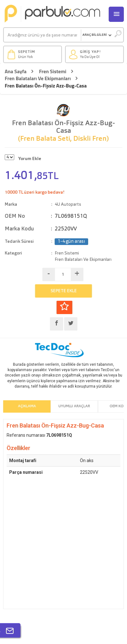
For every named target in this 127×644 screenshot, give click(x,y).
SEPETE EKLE (64, 291)
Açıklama (27, 406)
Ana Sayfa (16, 71)
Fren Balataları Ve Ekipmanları (38, 78)
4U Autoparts (68, 204)
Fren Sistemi (53, 71)
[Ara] (42, 35)
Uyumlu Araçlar (74, 406)
